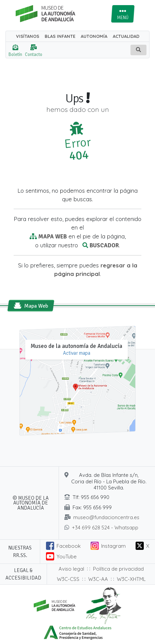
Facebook (69, 546)
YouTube (67, 557)
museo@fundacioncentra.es (106, 517)
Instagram (113, 546)
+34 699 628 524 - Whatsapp (105, 528)
